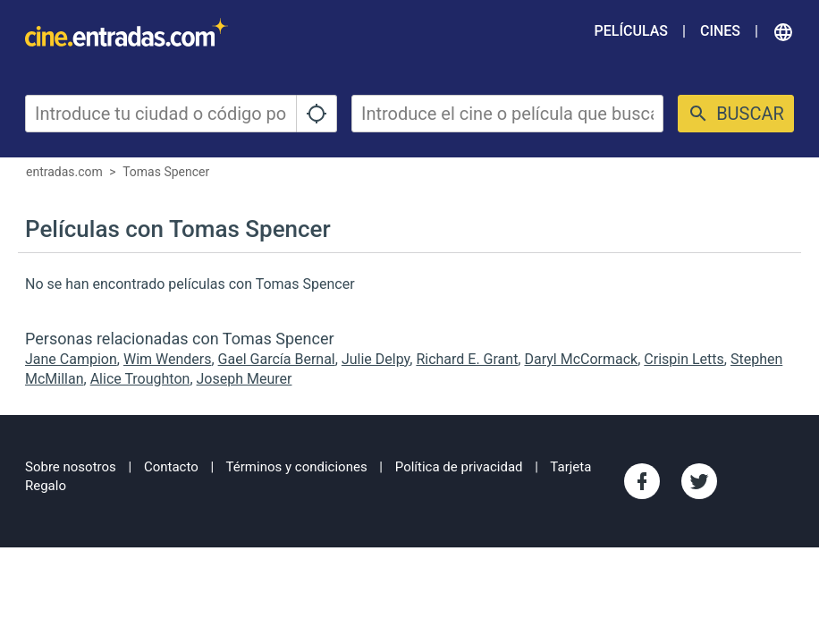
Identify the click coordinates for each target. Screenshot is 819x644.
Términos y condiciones (297, 467)
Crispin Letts (684, 359)
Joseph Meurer (245, 379)
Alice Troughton (140, 379)
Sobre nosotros (71, 467)
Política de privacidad (459, 467)
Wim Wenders (168, 359)
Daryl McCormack (581, 359)
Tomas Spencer (166, 172)
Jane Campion (71, 359)
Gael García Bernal (277, 359)
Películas (631, 31)
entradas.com (64, 172)
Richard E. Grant (467, 359)
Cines (720, 31)
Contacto (171, 467)
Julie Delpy (376, 359)
